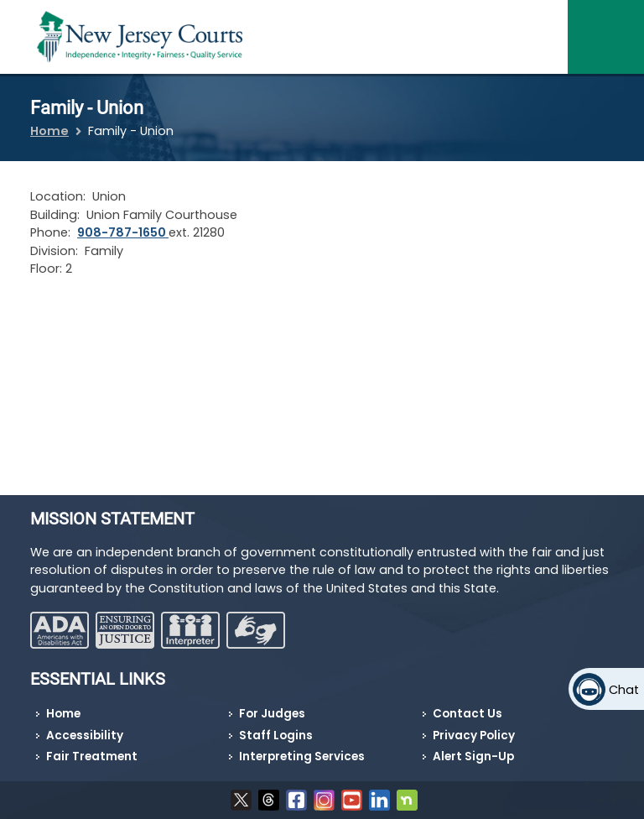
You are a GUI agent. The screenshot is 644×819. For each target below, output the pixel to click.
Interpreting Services (302, 756)
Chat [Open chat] (624, 690)
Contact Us (467, 714)
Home (49, 131)
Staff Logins (276, 736)
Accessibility (85, 736)
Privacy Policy (474, 736)
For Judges (272, 714)
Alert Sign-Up (473, 756)
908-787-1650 (123, 232)
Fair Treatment (92, 756)
